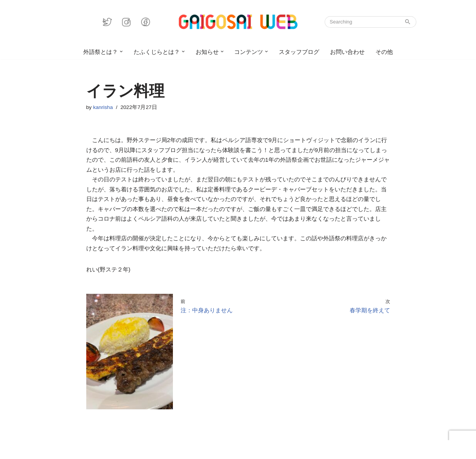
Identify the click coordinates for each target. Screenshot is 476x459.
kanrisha (103, 107)
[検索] (362, 22)
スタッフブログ (299, 52)
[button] (122, 52)
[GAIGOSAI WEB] (238, 22)
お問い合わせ (347, 52)
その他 (384, 52)
